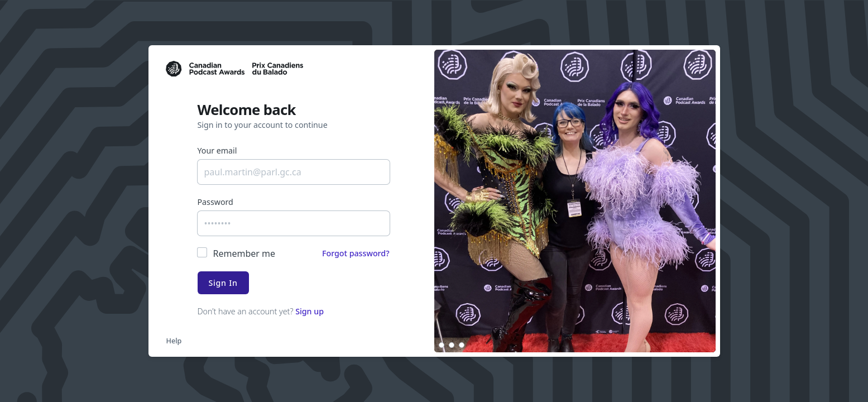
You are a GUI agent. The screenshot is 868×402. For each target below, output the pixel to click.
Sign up (310, 311)
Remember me (244, 253)
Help (174, 341)
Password (215, 202)
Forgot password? (356, 253)
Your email (217, 150)
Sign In (223, 283)
